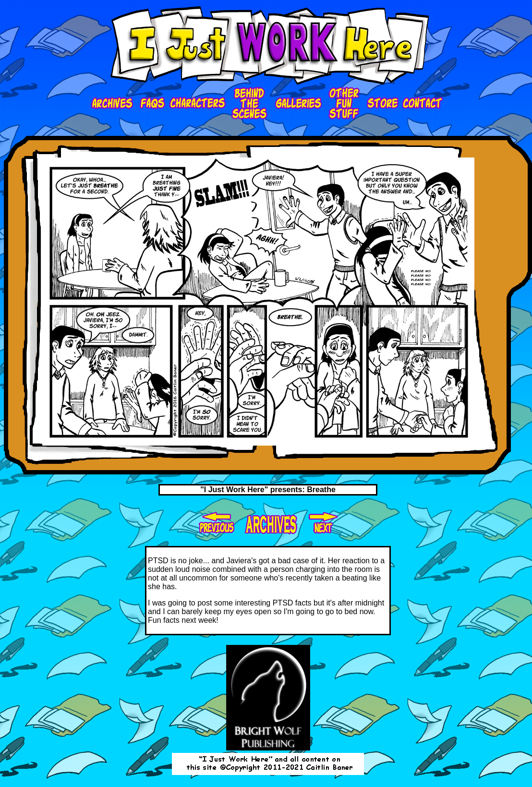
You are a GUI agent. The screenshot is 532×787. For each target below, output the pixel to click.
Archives (114, 103)
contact (423, 103)
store (381, 103)
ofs (343, 103)
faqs (152, 103)
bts (250, 103)
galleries (298, 103)
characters (198, 103)
